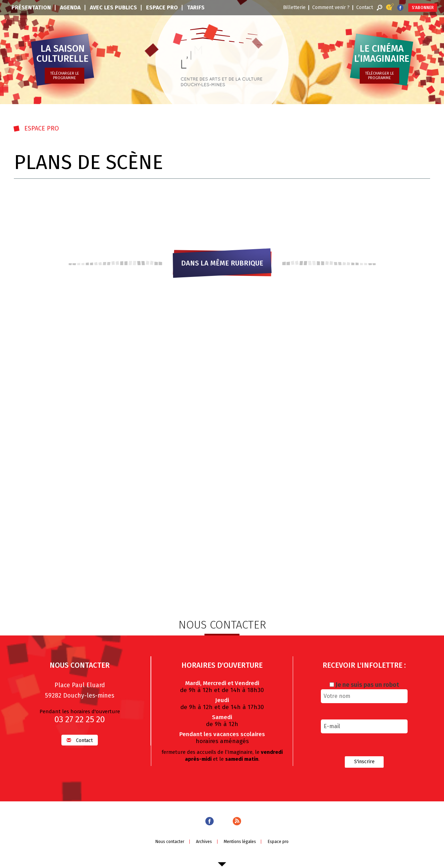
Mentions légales (240, 841)
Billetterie (294, 7)
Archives (204, 841)
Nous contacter (170, 841)
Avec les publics (113, 7)
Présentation (31, 7)
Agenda (70, 7)
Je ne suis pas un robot (364, 684)
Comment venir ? (331, 7)
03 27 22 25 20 (80, 719)
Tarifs (196, 7)
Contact (365, 7)
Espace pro (162, 7)
